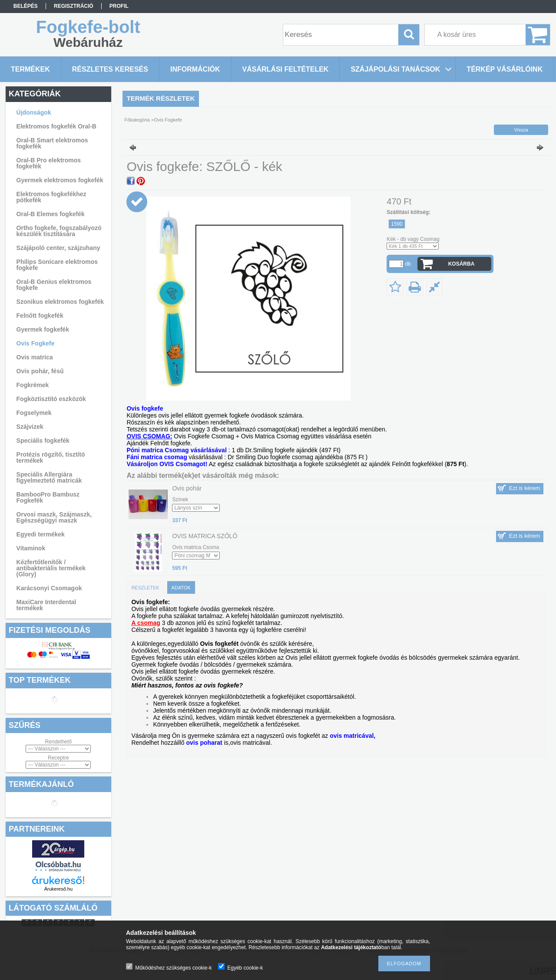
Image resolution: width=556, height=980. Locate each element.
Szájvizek (30, 427)
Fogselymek (34, 413)
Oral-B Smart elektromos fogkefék (52, 143)
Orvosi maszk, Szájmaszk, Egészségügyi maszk (54, 517)
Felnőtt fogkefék (40, 316)
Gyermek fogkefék (43, 329)
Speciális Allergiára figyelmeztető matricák (49, 477)
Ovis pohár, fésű (40, 371)
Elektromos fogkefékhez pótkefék (51, 197)
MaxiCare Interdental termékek (46, 605)
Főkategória (137, 120)
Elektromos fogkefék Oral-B (56, 126)
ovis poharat (204, 743)
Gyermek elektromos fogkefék (60, 180)
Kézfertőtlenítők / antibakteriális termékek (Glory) (51, 568)
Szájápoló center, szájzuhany (58, 248)
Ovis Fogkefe (36, 343)
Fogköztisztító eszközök (51, 399)
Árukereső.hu (58, 889)
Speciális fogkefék (43, 441)
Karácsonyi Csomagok (49, 588)
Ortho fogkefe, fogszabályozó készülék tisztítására (59, 231)
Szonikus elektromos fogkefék (60, 302)
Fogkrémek (33, 385)
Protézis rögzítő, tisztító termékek (51, 457)
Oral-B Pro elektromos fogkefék (49, 163)
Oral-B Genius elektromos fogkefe (54, 285)
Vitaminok (31, 548)
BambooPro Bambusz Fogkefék (48, 497)
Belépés (26, 6)
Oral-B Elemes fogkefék (51, 214)
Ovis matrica (35, 357)
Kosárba (462, 264)
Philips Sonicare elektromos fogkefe (57, 265)
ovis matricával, (352, 736)
